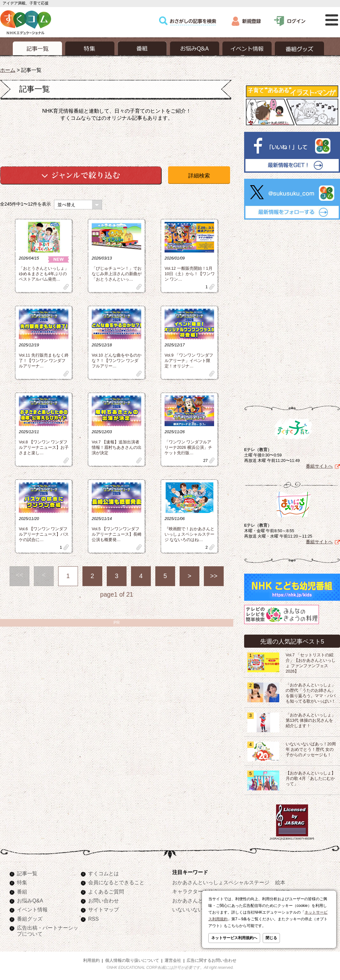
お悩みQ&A (30, 901)
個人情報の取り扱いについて (132, 961)
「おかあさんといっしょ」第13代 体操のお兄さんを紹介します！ (311, 720)
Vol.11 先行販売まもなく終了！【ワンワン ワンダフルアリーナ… (44, 361)
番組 (22, 892)
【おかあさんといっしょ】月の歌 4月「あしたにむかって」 (311, 779)
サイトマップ (104, 909)
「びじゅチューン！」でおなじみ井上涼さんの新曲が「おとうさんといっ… (117, 274)
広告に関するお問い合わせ (212, 961)
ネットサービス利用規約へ (234, 938)
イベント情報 (32, 909)
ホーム (8, 70)
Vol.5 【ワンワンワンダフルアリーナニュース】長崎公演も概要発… (117, 534)
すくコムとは (104, 873)
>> (214, 576)
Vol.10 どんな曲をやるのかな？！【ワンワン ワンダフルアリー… (117, 361)
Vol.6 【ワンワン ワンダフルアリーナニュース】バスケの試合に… (44, 534)
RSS (93, 919)
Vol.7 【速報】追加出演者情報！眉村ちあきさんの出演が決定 (117, 448)
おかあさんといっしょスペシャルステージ (221, 882)
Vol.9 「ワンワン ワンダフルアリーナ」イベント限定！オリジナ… (189, 361)
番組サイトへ (319, 466)
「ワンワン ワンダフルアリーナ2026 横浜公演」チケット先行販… (188, 448)
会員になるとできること (116, 882)
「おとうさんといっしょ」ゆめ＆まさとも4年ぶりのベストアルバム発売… (44, 274)
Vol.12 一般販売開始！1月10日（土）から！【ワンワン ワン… (190, 274)
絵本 (280, 882)
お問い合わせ (104, 901)
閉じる (271, 938)
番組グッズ (30, 919)
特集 (22, 882)
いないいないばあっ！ (198, 909)
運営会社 (173, 961)
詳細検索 (199, 176)
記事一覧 (27, 873)
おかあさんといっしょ (198, 901)
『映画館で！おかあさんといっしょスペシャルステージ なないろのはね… (189, 534)
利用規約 (91, 961)
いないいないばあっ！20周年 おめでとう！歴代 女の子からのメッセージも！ (311, 750)
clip (66, 287)
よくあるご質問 (106, 892)
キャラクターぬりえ (195, 891)
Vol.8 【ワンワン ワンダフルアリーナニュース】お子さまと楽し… (44, 448)
